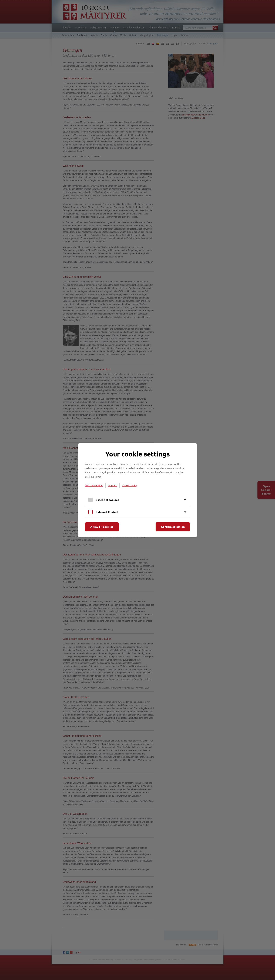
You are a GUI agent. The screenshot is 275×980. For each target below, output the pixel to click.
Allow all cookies (102, 527)
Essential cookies (107, 500)
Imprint (113, 485)
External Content (107, 512)
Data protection (94, 485)
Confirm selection (173, 527)
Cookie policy (130, 485)
